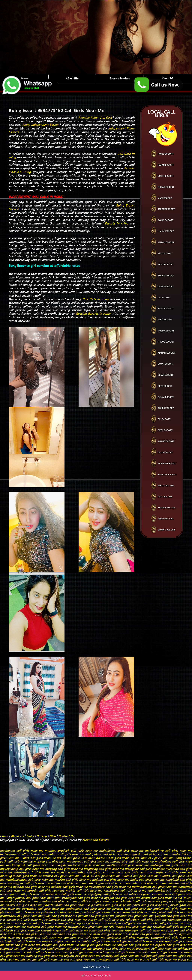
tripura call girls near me (82, 956)
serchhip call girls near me (96, 941)
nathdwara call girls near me (125, 890)
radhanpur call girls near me (65, 919)
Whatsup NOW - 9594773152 (96, 976)
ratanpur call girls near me (88, 927)
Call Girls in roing (96, 299)
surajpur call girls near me (112, 949)
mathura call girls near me (128, 865)
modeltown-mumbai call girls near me (85, 872)
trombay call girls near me (120, 956)
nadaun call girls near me (111, 880)
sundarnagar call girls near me (69, 949)
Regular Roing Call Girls (95, 117)
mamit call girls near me (75, 858)
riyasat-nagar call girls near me (64, 930)
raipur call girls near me (106, 919)
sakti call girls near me (110, 934)
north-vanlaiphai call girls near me (78, 898)
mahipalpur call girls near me (107, 854)
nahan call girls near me (68, 883)
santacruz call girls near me (128, 937)
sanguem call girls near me (84, 937)
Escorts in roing (116, 223)
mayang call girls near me (64, 869)
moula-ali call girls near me (100, 876)
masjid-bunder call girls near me (80, 865)
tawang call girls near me (80, 952)
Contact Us (66, 836)
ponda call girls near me (98, 912)
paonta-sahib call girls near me (67, 905)
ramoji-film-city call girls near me (82, 923)
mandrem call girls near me (114, 858)
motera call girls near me (61, 876)
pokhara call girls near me (60, 912)
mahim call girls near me (66, 854)
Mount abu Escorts (96, 840)
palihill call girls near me (96, 901)
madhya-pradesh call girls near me (71, 851)
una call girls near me (80, 959)
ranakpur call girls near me (128, 923)
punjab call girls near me (96, 916)
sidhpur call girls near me (60, 945)
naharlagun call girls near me (109, 883)
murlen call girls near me (73, 880)
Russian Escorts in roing (93, 313)
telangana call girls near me (120, 952)
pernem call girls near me (132, 909)
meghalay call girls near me (104, 869)
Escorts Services (120, 79)
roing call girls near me (106, 930)
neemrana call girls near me (66, 894)
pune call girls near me (60, 916)
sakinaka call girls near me (72, 934)
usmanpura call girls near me (118, 959)
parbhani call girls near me (111, 905)
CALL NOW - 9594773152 (96, 967)
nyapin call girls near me (122, 898)
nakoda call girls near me (69, 887)
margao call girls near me (91, 861)
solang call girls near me (98, 945)
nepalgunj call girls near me (108, 894)
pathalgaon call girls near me (88, 909)
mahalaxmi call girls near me (121, 851)
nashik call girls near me (84, 890)
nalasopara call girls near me (110, 887)
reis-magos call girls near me (130, 927)
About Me (72, 79)
